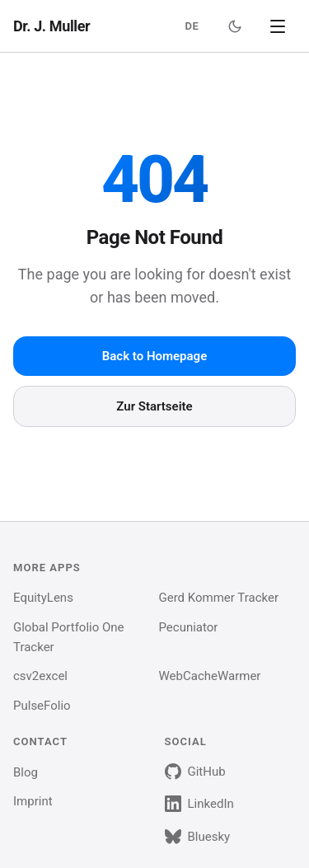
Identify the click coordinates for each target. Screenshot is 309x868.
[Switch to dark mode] (235, 26)
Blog (26, 772)
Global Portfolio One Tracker (69, 637)
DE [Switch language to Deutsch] (192, 26)
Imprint (33, 801)
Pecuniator (189, 627)
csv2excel (40, 676)
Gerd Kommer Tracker (219, 598)
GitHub (195, 772)
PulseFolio (42, 706)
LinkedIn (199, 804)
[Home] (51, 27)
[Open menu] (278, 26)
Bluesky (198, 837)
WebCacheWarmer (210, 676)
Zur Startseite (154, 406)
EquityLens (43, 598)
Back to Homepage (154, 356)
